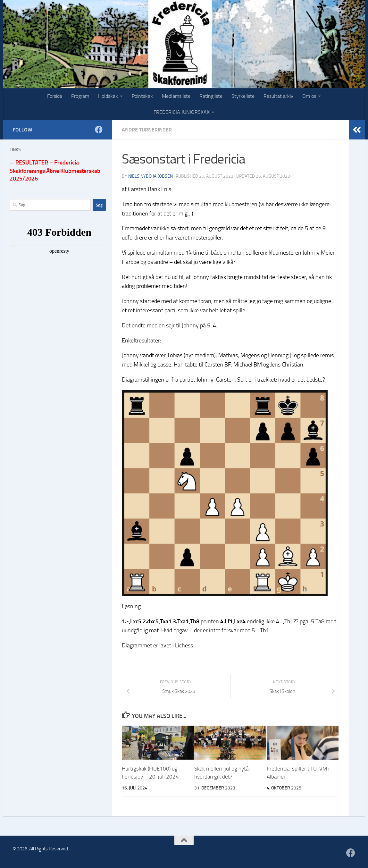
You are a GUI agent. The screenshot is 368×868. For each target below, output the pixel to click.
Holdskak (108, 96)
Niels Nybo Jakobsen (151, 176)
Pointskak (142, 96)
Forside (55, 96)
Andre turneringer (147, 130)
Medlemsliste (176, 96)
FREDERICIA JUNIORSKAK (182, 112)
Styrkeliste (243, 96)
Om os (309, 96)
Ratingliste (211, 96)
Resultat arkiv (278, 96)
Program (80, 96)
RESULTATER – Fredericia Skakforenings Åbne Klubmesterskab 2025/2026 (55, 171)
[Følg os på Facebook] (99, 130)
